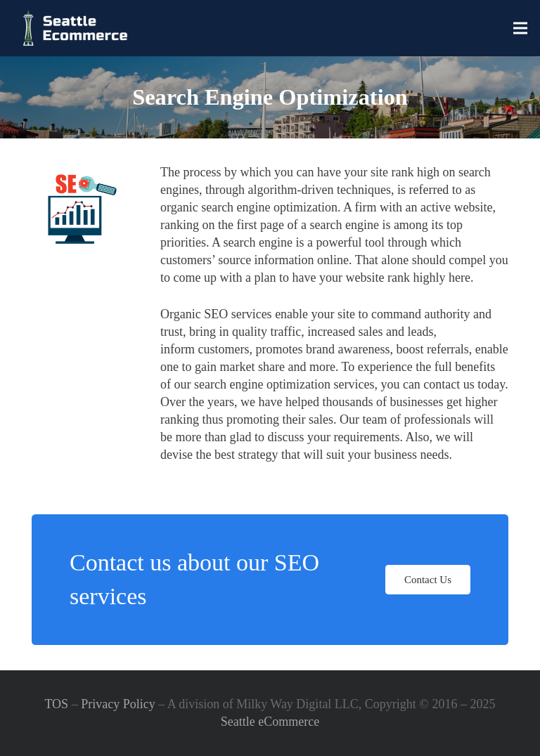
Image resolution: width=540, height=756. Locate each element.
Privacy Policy (118, 704)
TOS (56, 704)
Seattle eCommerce (270, 722)
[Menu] (521, 28)
